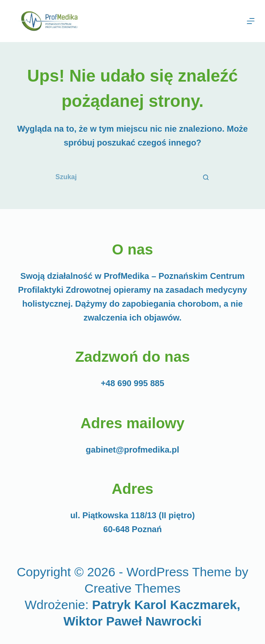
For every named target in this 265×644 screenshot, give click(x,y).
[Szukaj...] (122, 177)
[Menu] (251, 21)
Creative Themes (133, 588)
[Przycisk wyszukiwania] (206, 177)
